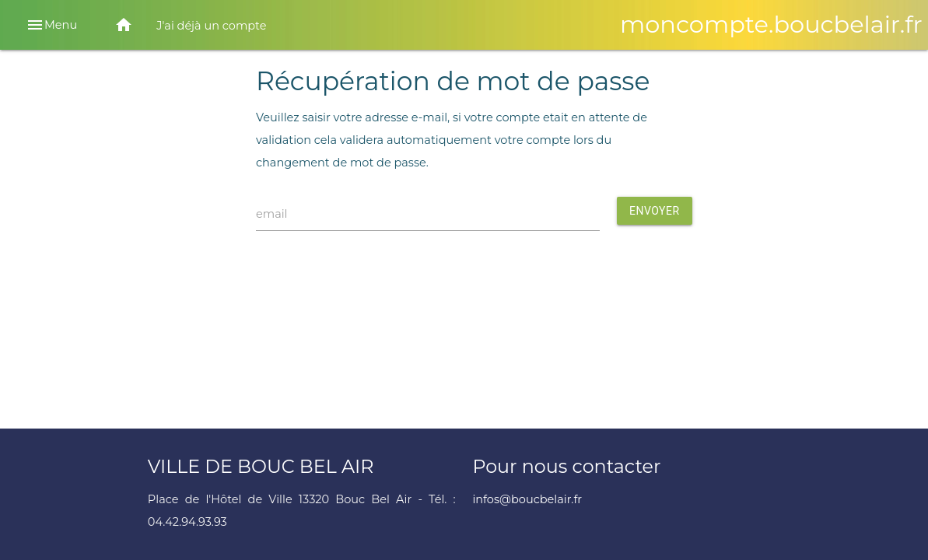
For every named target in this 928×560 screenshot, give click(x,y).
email (272, 214)
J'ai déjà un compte (211, 26)
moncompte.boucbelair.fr (771, 24)
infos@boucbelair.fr (527, 499)
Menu (51, 25)
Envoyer (655, 211)
